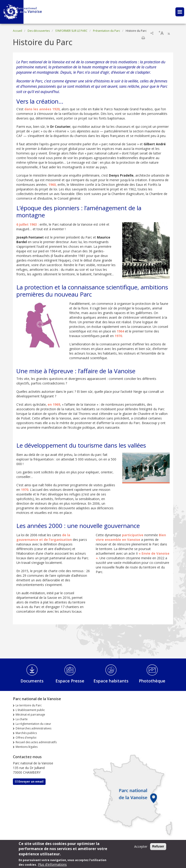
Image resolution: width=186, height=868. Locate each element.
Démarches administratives (33, 728)
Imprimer (143, 38)
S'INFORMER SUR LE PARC (71, 31)
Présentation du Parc (107, 31)
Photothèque (152, 681)
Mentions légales (27, 747)
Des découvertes (39, 31)
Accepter (141, 848)
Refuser (158, 848)
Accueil (17, 31)
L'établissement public (30, 710)
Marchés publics (26, 733)
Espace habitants (111, 681)
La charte (22, 719)
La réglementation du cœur (33, 724)
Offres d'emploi (26, 738)
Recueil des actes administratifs (36, 742)
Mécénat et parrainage (30, 715)
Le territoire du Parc (29, 705)
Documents (32, 681)
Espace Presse (70, 681)
